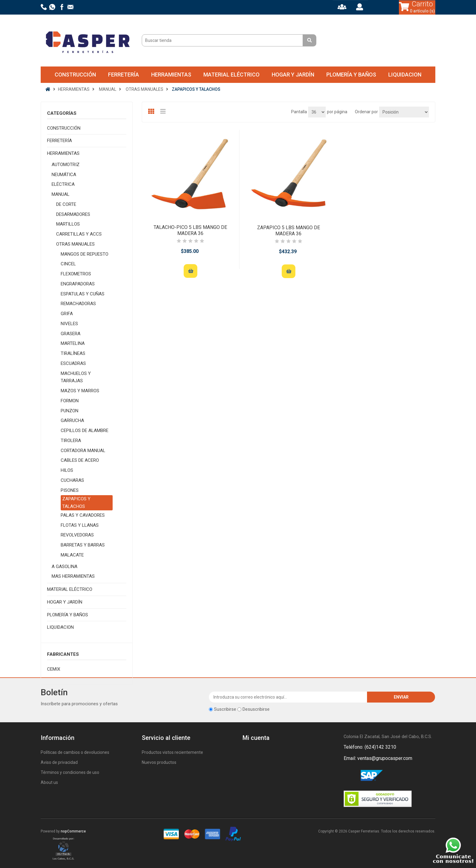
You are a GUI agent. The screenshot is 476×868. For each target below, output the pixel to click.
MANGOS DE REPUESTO (85, 254)
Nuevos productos (159, 762)
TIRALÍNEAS (73, 353)
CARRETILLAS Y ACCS (79, 234)
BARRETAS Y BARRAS (83, 545)
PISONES (70, 490)
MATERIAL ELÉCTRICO (231, 75)
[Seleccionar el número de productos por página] (317, 112)
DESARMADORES (73, 214)
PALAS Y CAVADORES (83, 515)
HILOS (67, 470)
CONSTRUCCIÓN (75, 75)
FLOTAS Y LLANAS (80, 525)
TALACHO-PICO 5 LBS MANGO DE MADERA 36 (190, 230)
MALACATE (72, 555)
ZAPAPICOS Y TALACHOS (76, 503)
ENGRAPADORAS (78, 284)
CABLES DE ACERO (80, 460)
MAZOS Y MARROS (80, 391)
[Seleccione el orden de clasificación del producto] (404, 112)
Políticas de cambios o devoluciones (75, 752)
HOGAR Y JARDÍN (293, 75)
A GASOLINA (65, 567)
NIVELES (69, 324)
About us (49, 782)
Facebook (349, 776)
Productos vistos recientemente (172, 752)
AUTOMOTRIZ (66, 165)
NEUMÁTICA (64, 175)
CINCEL (68, 264)
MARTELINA (73, 343)
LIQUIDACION (405, 75)
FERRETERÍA (124, 75)
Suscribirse (225, 709)
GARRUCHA (72, 420)
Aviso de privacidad (59, 762)
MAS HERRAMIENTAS (73, 576)
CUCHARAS (72, 480)
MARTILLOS (68, 224)
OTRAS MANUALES (75, 244)
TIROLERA (71, 441)
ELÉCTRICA (63, 184)
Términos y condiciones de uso (70, 772)
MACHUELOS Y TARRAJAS (76, 377)
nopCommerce (73, 831)
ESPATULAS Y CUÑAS (83, 294)
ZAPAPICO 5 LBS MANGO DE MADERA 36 (289, 230)
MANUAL (61, 194)
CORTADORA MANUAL (83, 451)
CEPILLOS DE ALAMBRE (85, 431)
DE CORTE (66, 204)
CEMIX (54, 669)
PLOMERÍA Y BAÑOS (351, 75)
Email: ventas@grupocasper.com (378, 758)
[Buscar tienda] (223, 40)
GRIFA (67, 314)
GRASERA (71, 334)
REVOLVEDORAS (77, 535)
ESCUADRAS (73, 363)
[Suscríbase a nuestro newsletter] (288, 697)
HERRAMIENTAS (171, 75)
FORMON (70, 401)
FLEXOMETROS (76, 274)
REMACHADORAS (78, 304)
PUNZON (70, 411)
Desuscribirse (256, 709)
